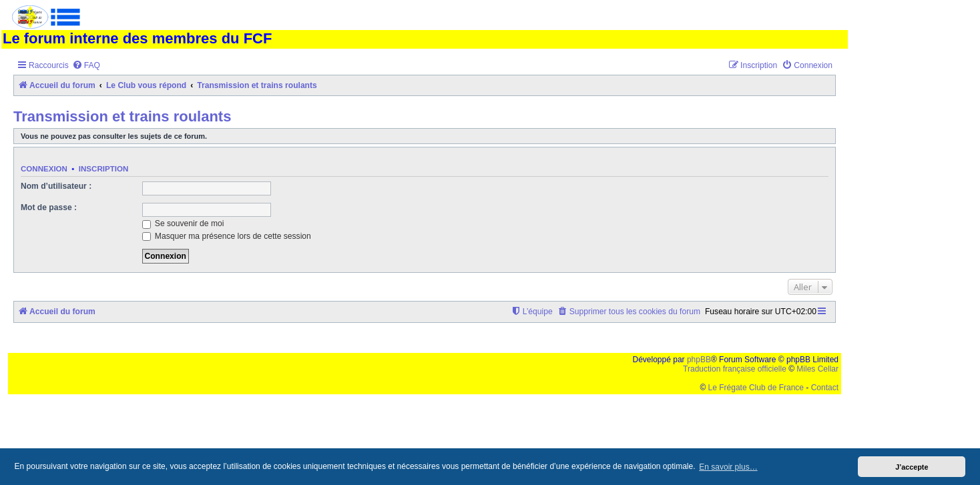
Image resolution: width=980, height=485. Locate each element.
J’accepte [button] (912, 467)
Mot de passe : (49, 207)
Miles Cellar (817, 369)
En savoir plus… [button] (728, 467)
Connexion (44, 169)
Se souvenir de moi (183, 223)
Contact (825, 388)
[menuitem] (86, 66)
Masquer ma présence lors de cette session (227, 236)
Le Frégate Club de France (756, 388)
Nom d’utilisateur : (56, 186)
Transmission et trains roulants (122, 116)
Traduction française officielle (735, 369)
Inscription (103, 169)
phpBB (699, 360)
